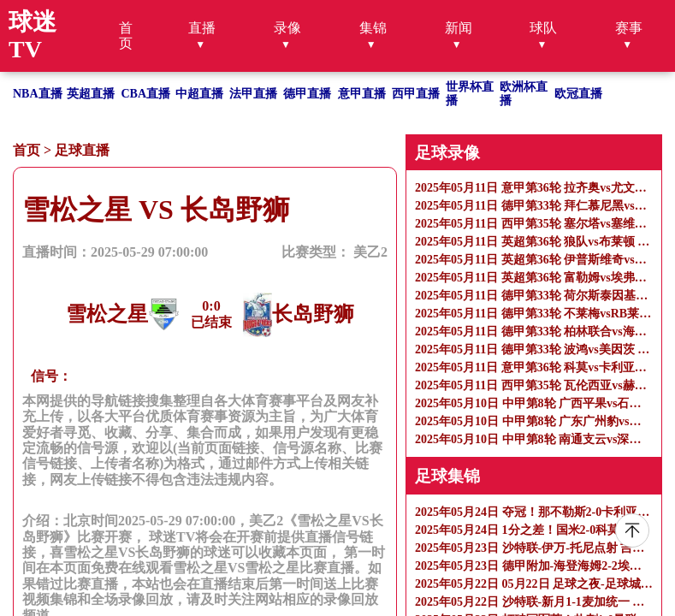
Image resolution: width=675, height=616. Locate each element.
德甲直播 (307, 94)
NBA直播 (38, 94)
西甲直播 (416, 94)
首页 (126, 36)
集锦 (373, 28)
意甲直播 (362, 94)
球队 (543, 28)
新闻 (459, 28)
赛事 (629, 28)
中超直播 (199, 94)
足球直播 (82, 150)
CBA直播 (146, 94)
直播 (202, 28)
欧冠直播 (578, 94)
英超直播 (91, 94)
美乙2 (370, 252)
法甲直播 (253, 94)
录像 (287, 28)
